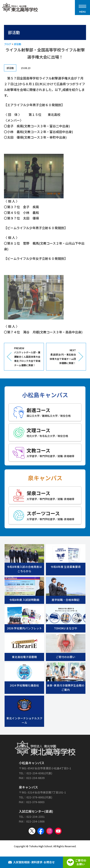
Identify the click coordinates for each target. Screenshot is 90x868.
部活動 (17, 44)
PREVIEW (27, 357)
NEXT (63, 357)
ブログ (8, 44)
